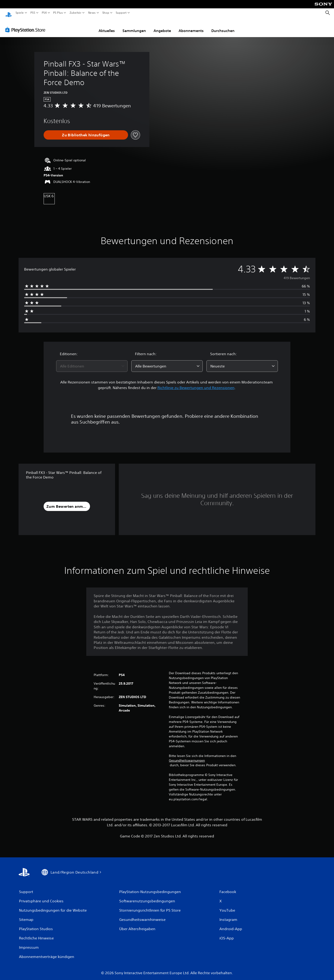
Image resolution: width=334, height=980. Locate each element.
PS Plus (58, 13)
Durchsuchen (223, 26)
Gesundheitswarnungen (187, 756)
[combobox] (92, 362)
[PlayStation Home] (9, 13)
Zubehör (75, 13)
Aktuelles (107, 26)
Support (121, 13)
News (92, 13)
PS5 (33, 13)
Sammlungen (134, 26)
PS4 (44, 13)
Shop (106, 13)
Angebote (162, 26)
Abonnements (191, 26)
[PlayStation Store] (27, 25)
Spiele (20, 13)
